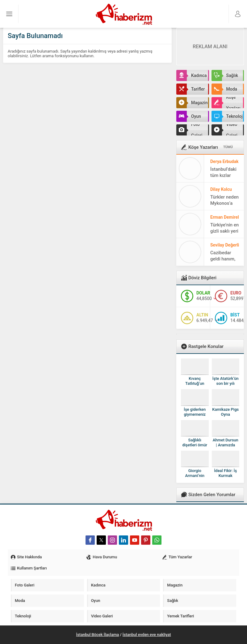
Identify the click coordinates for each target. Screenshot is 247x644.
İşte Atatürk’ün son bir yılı (226, 381)
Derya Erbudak (224, 161)
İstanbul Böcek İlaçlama (97, 635)
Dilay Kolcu (221, 189)
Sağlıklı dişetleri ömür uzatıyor (195, 445)
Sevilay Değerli (225, 245)
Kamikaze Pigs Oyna (225, 412)
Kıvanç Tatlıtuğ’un (195, 381)
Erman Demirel (225, 217)
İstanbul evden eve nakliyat (147, 635)
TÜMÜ (228, 147)
